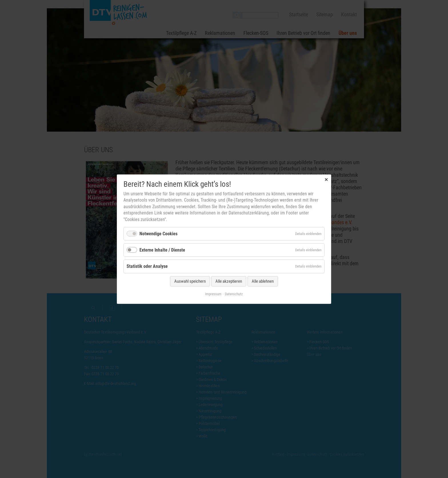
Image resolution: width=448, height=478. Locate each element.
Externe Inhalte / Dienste (162, 250)
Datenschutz (234, 294)
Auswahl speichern (190, 281)
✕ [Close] (326, 179)
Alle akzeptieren (229, 281)
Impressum (213, 294)
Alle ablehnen (263, 281)
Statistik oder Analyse (147, 266)
